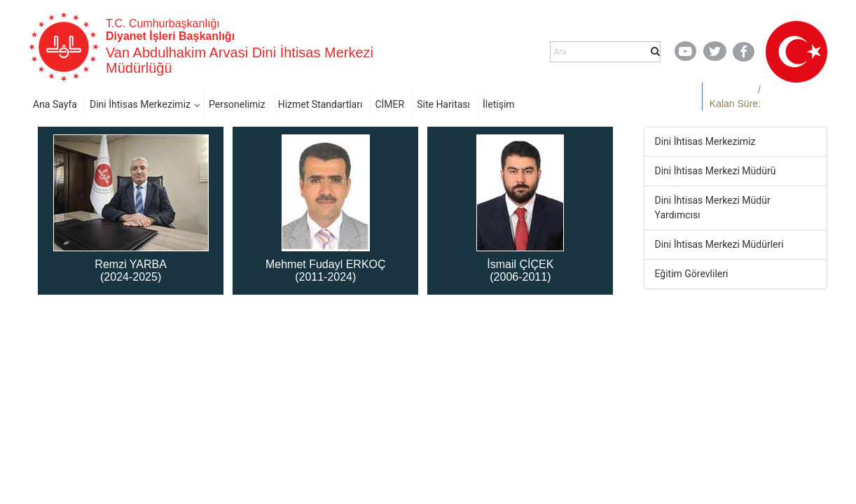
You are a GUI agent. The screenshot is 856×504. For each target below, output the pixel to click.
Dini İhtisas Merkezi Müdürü (716, 171)
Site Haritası (443, 104)
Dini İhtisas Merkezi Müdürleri (719, 244)
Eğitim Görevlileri (692, 274)
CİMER (389, 104)
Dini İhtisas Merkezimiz (140, 104)
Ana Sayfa (55, 104)
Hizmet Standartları (320, 104)
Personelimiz (237, 104)
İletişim (499, 104)
